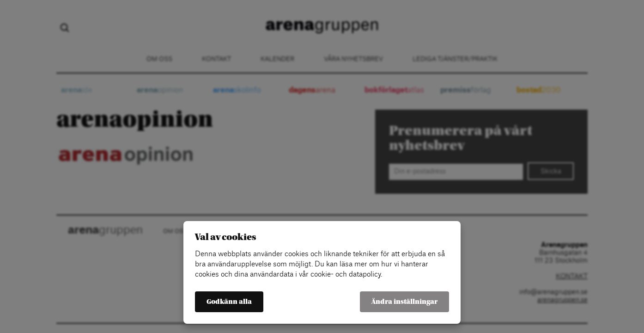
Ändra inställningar (404, 302)
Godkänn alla (229, 302)
